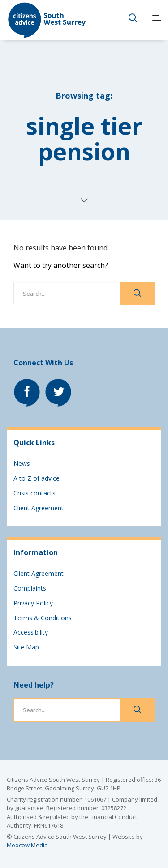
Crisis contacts (34, 493)
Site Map (26, 647)
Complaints (30, 588)
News (22, 463)
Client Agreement (39, 508)
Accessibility (31, 632)
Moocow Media (27, 845)
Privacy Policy (33, 603)
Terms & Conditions (43, 618)
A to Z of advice (37, 478)
